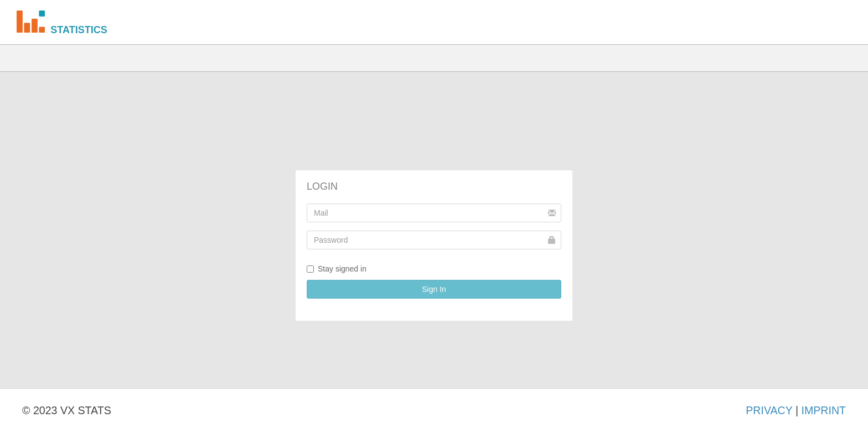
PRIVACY (769, 410)
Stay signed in (337, 269)
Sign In (434, 289)
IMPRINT (823, 410)
